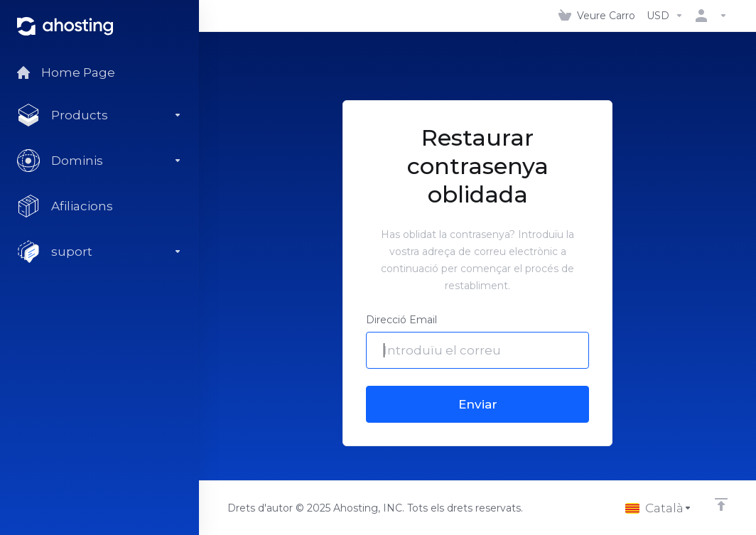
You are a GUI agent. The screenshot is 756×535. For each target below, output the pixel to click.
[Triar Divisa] (665, 16)
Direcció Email (401, 320)
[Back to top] (721, 504)
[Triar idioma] (659, 508)
